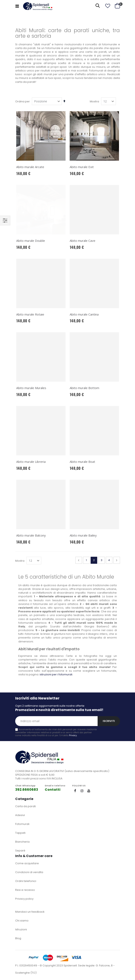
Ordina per (22, 101)
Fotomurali (22, 824)
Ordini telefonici (26, 881)
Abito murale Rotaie (30, 314)
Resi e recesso (25, 890)
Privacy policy (24, 899)
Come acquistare (27, 863)
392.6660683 (27, 790)
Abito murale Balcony (31, 535)
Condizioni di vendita (29, 872)
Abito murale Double (31, 201)
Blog (18, 938)
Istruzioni (21, 929)
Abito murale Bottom (84, 388)
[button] (108, 6)
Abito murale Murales (31, 388)
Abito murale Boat (82, 462)
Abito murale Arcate (30, 167)
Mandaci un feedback (30, 912)
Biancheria (22, 842)
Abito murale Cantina (84, 314)
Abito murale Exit (82, 167)
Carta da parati (25, 806)
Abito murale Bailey (83, 535)
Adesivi (20, 815)
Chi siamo (22, 921)
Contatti (53, 790)
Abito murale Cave (82, 241)
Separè (20, 851)
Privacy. (73, 735)
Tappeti (20, 833)
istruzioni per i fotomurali (56, 674)
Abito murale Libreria (31, 462)
